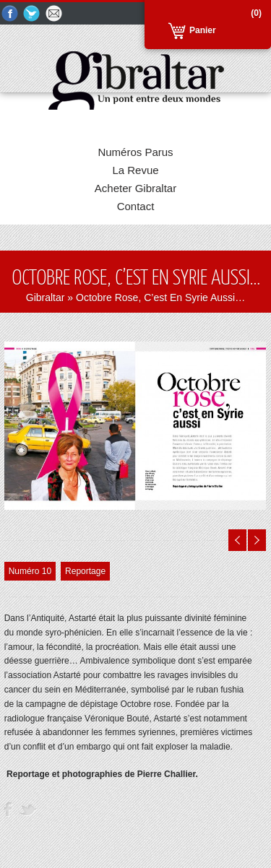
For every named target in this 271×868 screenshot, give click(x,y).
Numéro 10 (30, 571)
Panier (203, 30)
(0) (256, 13)
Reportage (85, 571)
